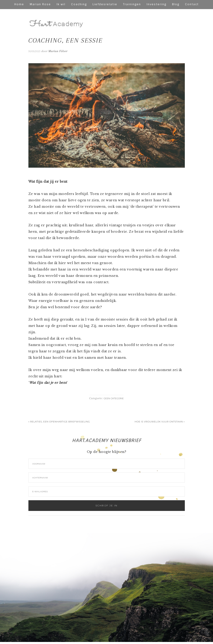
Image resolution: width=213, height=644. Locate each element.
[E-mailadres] (107, 491)
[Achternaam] (107, 478)
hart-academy (57, 20)
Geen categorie (114, 398)
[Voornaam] (107, 464)
